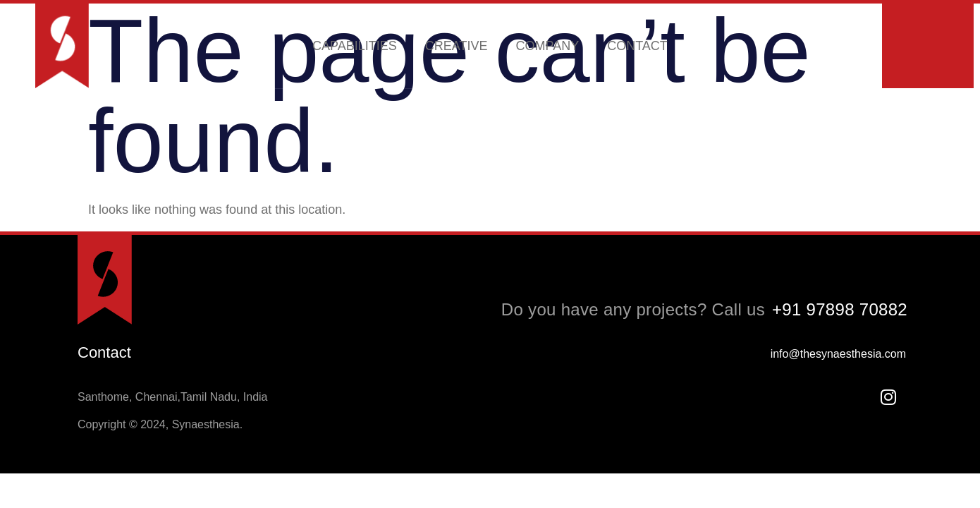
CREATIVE (457, 47)
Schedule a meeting (927, 46)
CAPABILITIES (355, 47)
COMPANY (548, 47)
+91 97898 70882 (840, 309)
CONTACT (637, 47)
